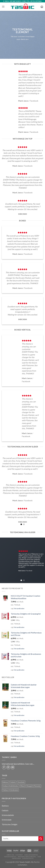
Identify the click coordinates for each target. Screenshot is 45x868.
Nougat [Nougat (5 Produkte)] (29, 786)
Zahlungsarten (31, 855)
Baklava (5, 806)
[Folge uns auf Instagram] (8, 767)
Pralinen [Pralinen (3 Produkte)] (5, 790)
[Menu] (3, 7)
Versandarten (10, 857)
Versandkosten (19, 608)
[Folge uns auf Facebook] (4, 767)
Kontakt (19, 855)
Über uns (10, 855)
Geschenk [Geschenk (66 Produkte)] (21, 782)
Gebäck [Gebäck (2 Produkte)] (13, 782)
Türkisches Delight (10, 824)
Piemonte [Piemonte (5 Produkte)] (37, 786)
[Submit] (41, 839)
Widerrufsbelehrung (27, 857)
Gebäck (5, 810)
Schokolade (7, 820)
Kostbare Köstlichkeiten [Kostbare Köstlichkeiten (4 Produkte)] (10, 786)
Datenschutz (28, 858)
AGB (39, 857)
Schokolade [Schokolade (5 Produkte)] (14, 790)
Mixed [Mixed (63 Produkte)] (23, 786)
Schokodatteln (8, 815)
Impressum (16, 858)
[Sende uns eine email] (13, 767)
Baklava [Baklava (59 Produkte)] (5, 782)
